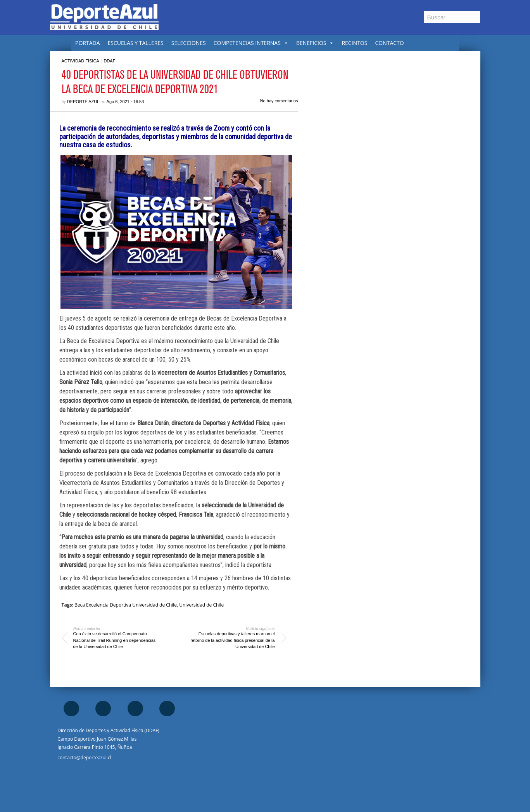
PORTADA (88, 43)
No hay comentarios (279, 101)
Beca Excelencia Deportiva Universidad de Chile (126, 605)
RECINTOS (354, 43)
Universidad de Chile (201, 605)
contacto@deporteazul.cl (84, 758)
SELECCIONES (189, 43)
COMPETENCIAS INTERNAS (251, 43)
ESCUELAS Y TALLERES (136, 43)
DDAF (109, 61)
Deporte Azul (83, 102)
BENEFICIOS (315, 43)
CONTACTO (389, 43)
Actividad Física (80, 61)
